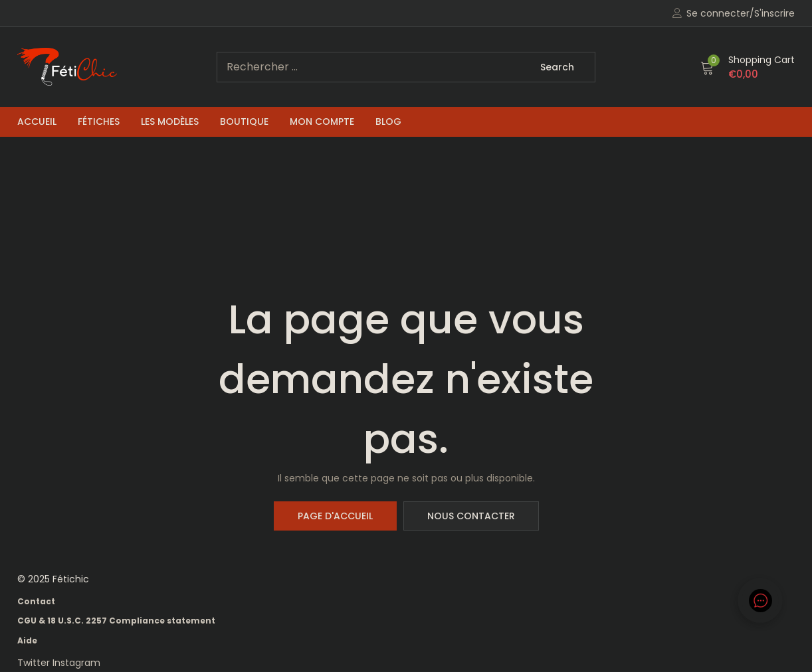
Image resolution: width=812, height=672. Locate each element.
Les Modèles (170, 122)
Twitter (35, 663)
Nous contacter (471, 516)
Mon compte (322, 122)
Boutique (244, 122)
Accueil (37, 122)
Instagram (76, 663)
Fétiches (99, 122)
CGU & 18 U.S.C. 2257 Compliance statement (116, 621)
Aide (27, 640)
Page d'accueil (335, 516)
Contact (36, 601)
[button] (748, 67)
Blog (388, 122)
